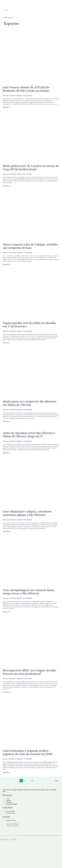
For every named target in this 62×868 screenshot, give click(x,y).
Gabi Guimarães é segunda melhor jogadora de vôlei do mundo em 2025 (28, 752)
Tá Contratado (10, 811)
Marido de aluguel (12, 804)
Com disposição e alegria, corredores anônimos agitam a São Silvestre (27, 513)
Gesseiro (9, 800)
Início (8, 799)
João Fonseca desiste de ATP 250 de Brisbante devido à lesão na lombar (26, 89)
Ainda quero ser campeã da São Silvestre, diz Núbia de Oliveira (30, 403)
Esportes (20, 96)
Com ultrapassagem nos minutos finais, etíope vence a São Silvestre (29, 592)
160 (32, 781)
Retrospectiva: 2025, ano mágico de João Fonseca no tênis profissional (29, 672)
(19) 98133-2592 (11, 820)
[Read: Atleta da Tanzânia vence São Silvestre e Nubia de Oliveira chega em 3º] (3, 428)
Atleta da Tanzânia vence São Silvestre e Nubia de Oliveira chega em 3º (29, 435)
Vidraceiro (9, 802)
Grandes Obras (11, 813)
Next (58, 781)
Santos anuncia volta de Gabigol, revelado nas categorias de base (30, 246)
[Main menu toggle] (6, 10)
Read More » (7, 107)
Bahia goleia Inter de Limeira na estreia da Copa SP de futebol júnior (31, 168)
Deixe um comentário (9, 96)
